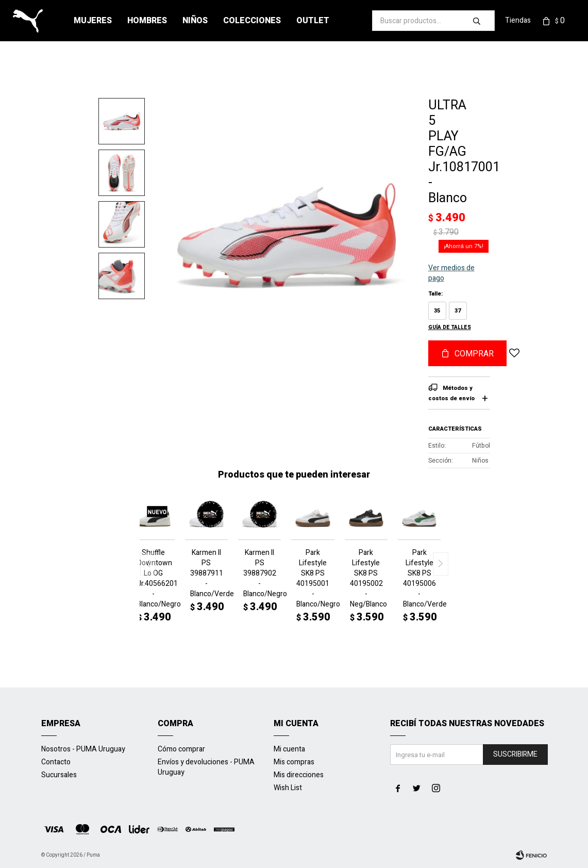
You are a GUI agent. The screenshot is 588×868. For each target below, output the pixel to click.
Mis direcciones (299, 775)
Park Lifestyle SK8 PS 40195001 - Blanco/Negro (313, 579)
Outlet (313, 21)
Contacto (56, 762)
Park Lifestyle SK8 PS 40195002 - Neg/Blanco (366, 579)
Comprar (474, 354)
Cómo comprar (181, 749)
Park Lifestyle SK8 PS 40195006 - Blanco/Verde (419, 579)
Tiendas (518, 20)
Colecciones (252, 21)
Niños (195, 21)
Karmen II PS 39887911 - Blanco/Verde (206, 574)
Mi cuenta (289, 749)
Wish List (288, 788)
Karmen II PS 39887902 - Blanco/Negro (259, 574)
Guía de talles (450, 327)
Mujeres (93, 21)
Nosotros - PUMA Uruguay (83, 749)
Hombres (147, 21)
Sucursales (59, 775)
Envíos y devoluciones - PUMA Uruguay (206, 767)
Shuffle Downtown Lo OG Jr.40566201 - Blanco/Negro (153, 579)
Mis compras (294, 762)
